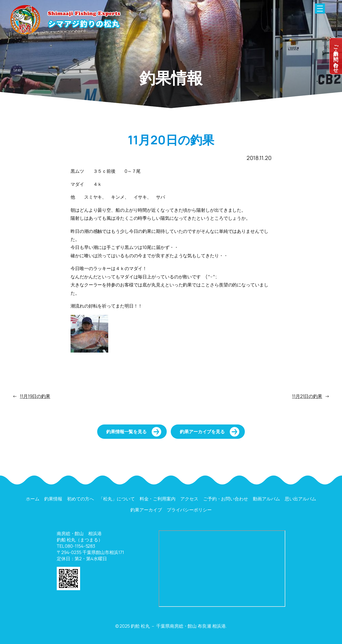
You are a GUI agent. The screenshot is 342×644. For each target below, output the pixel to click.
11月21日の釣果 (307, 396)
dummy (336, 56)
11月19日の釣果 (35, 396)
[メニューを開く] (320, 9)
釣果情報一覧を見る (126, 432)
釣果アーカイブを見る (202, 432)
